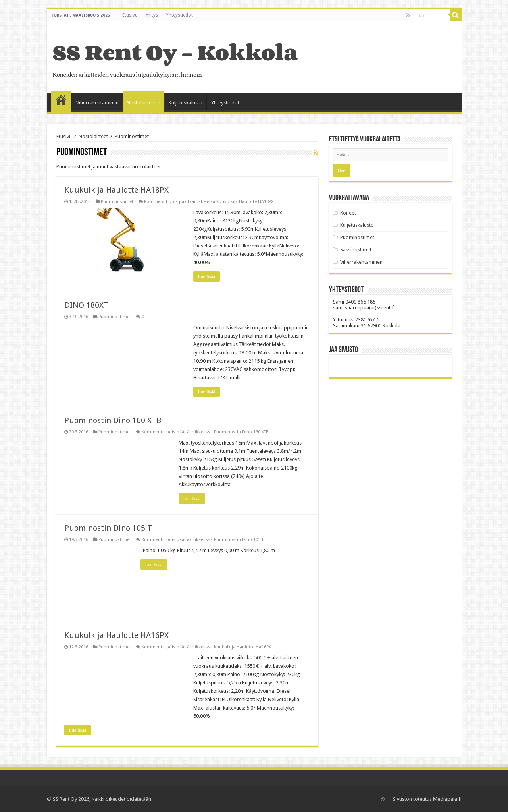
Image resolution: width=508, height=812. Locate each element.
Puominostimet (117, 202)
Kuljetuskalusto (186, 103)
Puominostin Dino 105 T (108, 528)
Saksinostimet (356, 250)
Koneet (348, 213)
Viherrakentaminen (97, 103)
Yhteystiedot (179, 15)
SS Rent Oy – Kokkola (175, 52)
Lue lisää (207, 276)
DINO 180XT (86, 305)
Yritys (152, 15)
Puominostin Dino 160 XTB (113, 420)
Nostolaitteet (141, 103)
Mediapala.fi (447, 799)
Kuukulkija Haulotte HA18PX (116, 190)
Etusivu (130, 15)
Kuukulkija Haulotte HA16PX (116, 635)
